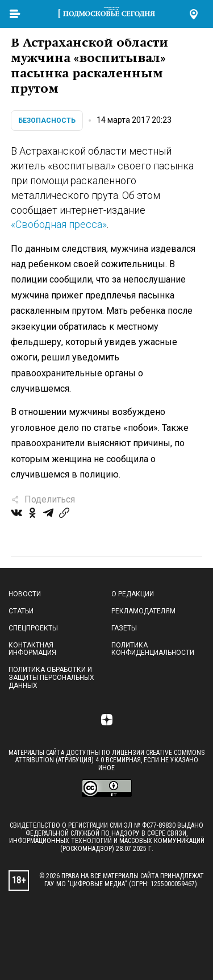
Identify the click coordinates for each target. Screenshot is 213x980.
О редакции (133, 594)
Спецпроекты (33, 628)
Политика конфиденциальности (153, 649)
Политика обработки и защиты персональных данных (51, 678)
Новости (25, 594)
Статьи (21, 611)
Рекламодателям (143, 611)
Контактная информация (32, 649)
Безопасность (47, 121)
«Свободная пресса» (59, 224)
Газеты (124, 628)
